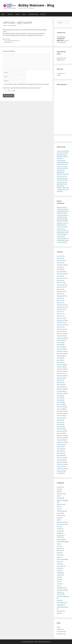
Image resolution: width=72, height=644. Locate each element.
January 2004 (61, 460)
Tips (58, 582)
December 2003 (61, 462)
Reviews (59, 568)
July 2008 (60, 358)
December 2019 (61, 274)
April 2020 (60, 269)
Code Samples (61, 511)
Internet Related (61, 542)
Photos (59, 562)
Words (59, 613)
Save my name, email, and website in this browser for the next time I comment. (27, 84)
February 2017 (61, 285)
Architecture (60, 494)
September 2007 (62, 376)
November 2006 (61, 389)
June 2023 (60, 263)
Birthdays (60, 498)
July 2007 (60, 380)
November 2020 (61, 265)
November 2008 (61, 354)
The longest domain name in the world (62, 225)
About (24, 14)
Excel (58, 527)
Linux (58, 546)
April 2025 (60, 256)
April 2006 (60, 402)
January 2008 (61, 367)
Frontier (59, 529)
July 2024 (60, 258)
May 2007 (60, 382)
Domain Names (61, 524)
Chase (59, 509)
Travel (59, 584)
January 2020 (61, 272)
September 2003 (62, 469)
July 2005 (60, 420)
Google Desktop (8, 42)
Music (59, 557)
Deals (58, 518)
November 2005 (61, 413)
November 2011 (61, 307)
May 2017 (60, 280)
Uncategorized (61, 590)
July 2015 (60, 294)
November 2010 (61, 320)
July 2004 (60, 447)
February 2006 (61, 407)
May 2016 (60, 289)
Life (58, 544)
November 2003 (61, 464)
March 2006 (60, 405)
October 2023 (61, 260)
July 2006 (60, 396)
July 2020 (60, 267)
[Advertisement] (63, 110)
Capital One (60, 504)
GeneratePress (47, 642)
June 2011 (60, 314)
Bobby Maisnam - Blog (36, 5)
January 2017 (61, 287)
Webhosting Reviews (63, 607)
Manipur (59, 548)
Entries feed (60, 629)
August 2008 (61, 356)
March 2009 (60, 347)
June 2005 (60, 422)
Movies (59, 555)
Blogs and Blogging (62, 500)
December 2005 (61, 411)
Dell (58, 520)
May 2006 (60, 400)
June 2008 (60, 360)
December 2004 (61, 436)
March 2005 (60, 429)
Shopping (60, 573)
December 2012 (61, 305)
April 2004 (60, 453)
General (59, 531)
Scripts (59, 570)
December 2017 (61, 278)
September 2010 (62, 325)
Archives (18, 14)
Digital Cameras (61, 522)
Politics (59, 564)
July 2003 (60, 473)
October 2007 (61, 373)
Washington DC (61, 603)
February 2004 (61, 458)
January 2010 (61, 331)
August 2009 (61, 340)
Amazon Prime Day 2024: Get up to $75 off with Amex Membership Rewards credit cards (63, 170)
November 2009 (61, 334)
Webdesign (60, 605)
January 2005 (61, 433)
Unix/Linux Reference (63, 596)
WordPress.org (61, 634)
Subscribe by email (33, 14)
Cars (58, 507)
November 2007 (61, 371)
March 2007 (60, 385)
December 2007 (61, 369)
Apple (59, 491)
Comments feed (61, 632)
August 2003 (61, 471)
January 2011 (61, 318)
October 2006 (61, 391)
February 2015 (61, 296)
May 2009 (60, 345)
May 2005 (60, 424)
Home (3, 14)
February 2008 (61, 365)
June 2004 (60, 449)
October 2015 (61, 291)
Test (58, 215)
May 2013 (60, 303)
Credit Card (60, 515)
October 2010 (61, 323)
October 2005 (61, 416)
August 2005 (61, 418)
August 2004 (61, 444)
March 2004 (60, 455)
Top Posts (10, 14)
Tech (58, 579)
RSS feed (43, 14)
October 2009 (61, 336)
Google (59, 533)
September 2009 (62, 338)
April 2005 (60, 427)
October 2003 (61, 467)
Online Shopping (62, 559)
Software (59, 575)
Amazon (59, 487)
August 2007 (61, 378)
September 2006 (62, 393)
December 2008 (61, 351)
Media (59, 553)
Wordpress (60, 611)
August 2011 (61, 309)
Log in (59, 627)
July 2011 (60, 311)
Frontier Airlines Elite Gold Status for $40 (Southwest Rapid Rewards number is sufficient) (63, 155)
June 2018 (60, 276)
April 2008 (60, 362)
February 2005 (61, 431)
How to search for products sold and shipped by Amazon (63, 178)
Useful (59, 600)
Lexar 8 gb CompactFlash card (12, 41)
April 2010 (60, 327)
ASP (58, 496)
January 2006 (61, 409)
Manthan (59, 550)
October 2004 (61, 440)
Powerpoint (60, 566)
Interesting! (7, 39)
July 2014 (60, 298)
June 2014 (60, 300)
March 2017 (60, 283)
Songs (59, 577)
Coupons (59, 513)
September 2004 (62, 442)
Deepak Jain (60, 223)
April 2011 (60, 316)
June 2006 (60, 398)
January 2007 (61, 387)
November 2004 (61, 438)
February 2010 (61, 329)
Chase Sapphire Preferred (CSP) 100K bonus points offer (63, 163)
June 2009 (60, 342)
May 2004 (60, 451)
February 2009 (61, 349)
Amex (58, 489)
